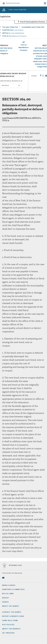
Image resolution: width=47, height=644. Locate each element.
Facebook (40, 75)
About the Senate (11, 606)
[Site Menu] (45, 3)
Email (46, 76)
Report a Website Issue (13, 616)
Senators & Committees (13, 590)
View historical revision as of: (11, 81)
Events (5, 602)
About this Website (11, 629)
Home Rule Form (10, 621)
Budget (6, 598)
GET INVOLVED (8, 633)
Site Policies (8, 625)
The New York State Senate (13, 3)
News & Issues (9, 585)
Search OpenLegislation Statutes (33, 22)
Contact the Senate (12, 612)
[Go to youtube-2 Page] (4, 578)
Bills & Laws (8, 594)
